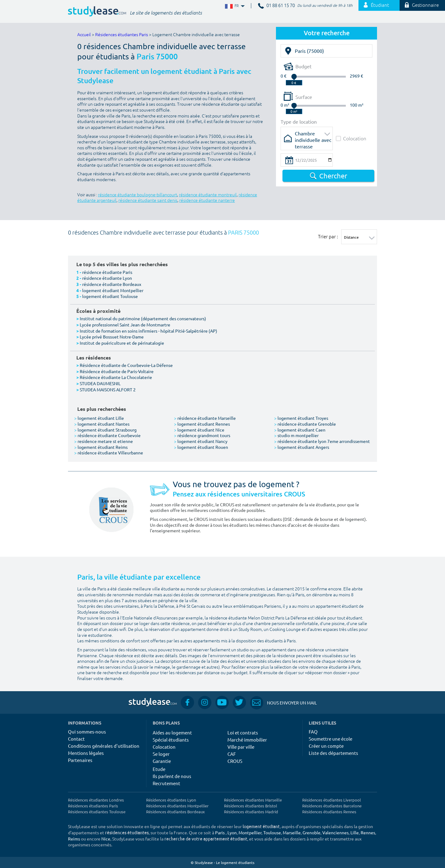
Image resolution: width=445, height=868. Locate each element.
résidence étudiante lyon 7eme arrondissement (322, 441)
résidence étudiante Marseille (205, 418)
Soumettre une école (331, 739)
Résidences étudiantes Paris (122, 35)
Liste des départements (333, 753)
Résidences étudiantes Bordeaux (176, 812)
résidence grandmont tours (202, 435)
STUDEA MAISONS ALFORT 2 (108, 389)
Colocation (351, 138)
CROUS (235, 761)
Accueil (84, 35)
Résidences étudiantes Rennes (329, 812)
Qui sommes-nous (87, 732)
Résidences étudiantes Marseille (253, 800)
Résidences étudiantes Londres (96, 800)
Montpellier (250, 832)
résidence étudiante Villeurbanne (109, 453)
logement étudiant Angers (302, 447)
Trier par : (328, 236)
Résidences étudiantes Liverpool (332, 800)
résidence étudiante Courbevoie (107, 435)
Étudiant (376, 5)
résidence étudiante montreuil (208, 195)
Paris (220, 832)
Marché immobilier (247, 740)
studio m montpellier (296, 435)
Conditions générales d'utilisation (104, 746)
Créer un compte (326, 746)
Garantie (162, 761)
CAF (232, 754)
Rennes (368, 832)
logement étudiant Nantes (102, 424)
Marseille (292, 832)
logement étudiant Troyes (301, 418)
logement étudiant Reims (101, 447)
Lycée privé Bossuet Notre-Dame (112, 337)
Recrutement (166, 783)
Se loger (161, 754)
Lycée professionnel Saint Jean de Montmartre (125, 325)
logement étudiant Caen (300, 430)
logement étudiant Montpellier (113, 290)
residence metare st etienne (104, 441)
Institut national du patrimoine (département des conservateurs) (143, 318)
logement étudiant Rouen (201, 447)
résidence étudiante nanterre (207, 200)
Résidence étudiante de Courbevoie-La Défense (126, 365)
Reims (74, 839)
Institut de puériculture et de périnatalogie (122, 343)
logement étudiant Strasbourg (105, 430)
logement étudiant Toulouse (110, 296)
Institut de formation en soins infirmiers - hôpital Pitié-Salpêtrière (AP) (148, 331)
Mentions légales (86, 753)
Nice (106, 839)
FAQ (313, 732)
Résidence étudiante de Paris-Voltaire (117, 371)
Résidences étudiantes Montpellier (177, 806)
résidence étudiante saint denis (148, 200)
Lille (355, 832)
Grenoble (311, 832)
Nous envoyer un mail (283, 703)
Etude (159, 769)
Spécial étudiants (171, 740)
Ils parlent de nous (172, 776)
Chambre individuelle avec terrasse (313, 135)
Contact (76, 739)
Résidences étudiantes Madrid (251, 812)
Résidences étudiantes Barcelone (332, 806)
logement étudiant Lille (99, 418)
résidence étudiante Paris (107, 272)
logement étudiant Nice (199, 430)
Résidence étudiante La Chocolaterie (116, 377)
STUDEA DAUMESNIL (100, 383)
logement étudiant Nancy (201, 441)
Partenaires (80, 760)
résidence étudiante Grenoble (305, 424)
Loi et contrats (243, 732)
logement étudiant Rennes (202, 424)
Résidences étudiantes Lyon (171, 800)
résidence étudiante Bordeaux (112, 284)
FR (234, 6)
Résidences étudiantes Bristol (251, 806)
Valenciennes (335, 832)
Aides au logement (172, 732)
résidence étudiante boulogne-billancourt (138, 195)
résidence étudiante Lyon (107, 278)
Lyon (232, 832)
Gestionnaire (422, 5)
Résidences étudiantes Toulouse (97, 812)
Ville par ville (241, 747)
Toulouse (272, 832)
